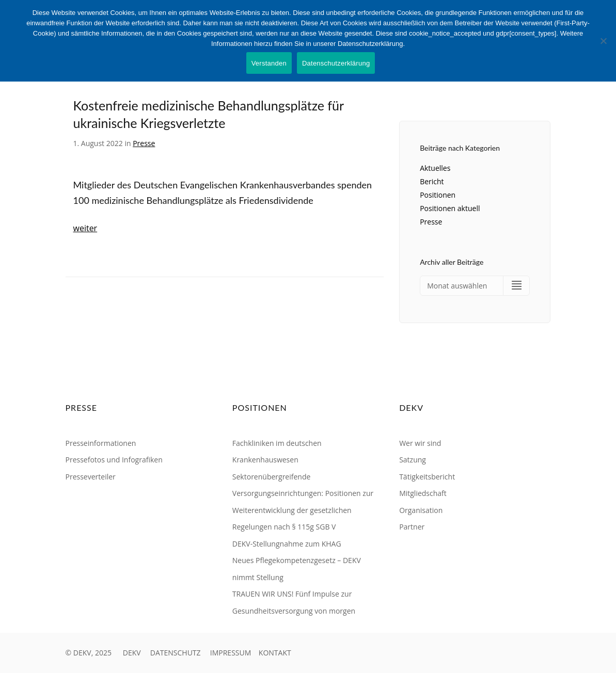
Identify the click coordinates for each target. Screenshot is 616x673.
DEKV (132, 653)
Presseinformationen (101, 443)
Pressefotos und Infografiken (114, 460)
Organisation (421, 510)
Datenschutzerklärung (336, 63)
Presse (144, 143)
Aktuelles (435, 168)
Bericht (432, 181)
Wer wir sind (420, 443)
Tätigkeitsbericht (427, 477)
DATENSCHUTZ (176, 653)
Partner (412, 527)
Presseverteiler (91, 477)
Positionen (438, 195)
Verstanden (269, 63)
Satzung (413, 460)
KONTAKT (275, 653)
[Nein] (603, 41)
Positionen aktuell (450, 208)
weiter (85, 228)
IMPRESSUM (231, 653)
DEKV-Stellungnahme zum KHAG (287, 544)
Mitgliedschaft (423, 493)
